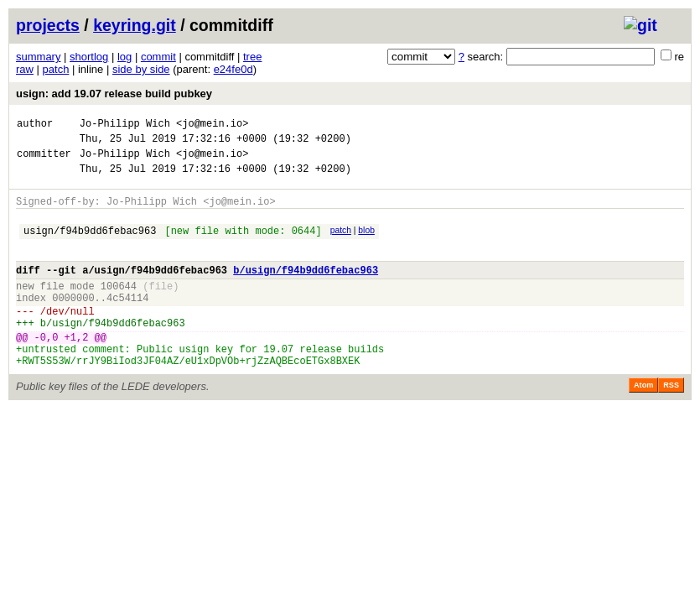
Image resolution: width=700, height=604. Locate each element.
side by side (141, 69)
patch (56, 69)
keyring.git (135, 25)
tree (252, 57)
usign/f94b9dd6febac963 (90, 245)
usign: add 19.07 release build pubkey (114, 94)
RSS (671, 423)
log (124, 57)
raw (25, 69)
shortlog (89, 57)
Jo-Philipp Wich (125, 125)
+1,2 (77, 370)
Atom (643, 423)
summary (38, 57)
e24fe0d (233, 69)
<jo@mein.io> (212, 125)
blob (366, 243)
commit (158, 57)
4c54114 (127, 323)
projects (48, 25)
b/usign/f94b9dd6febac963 (306, 290)
